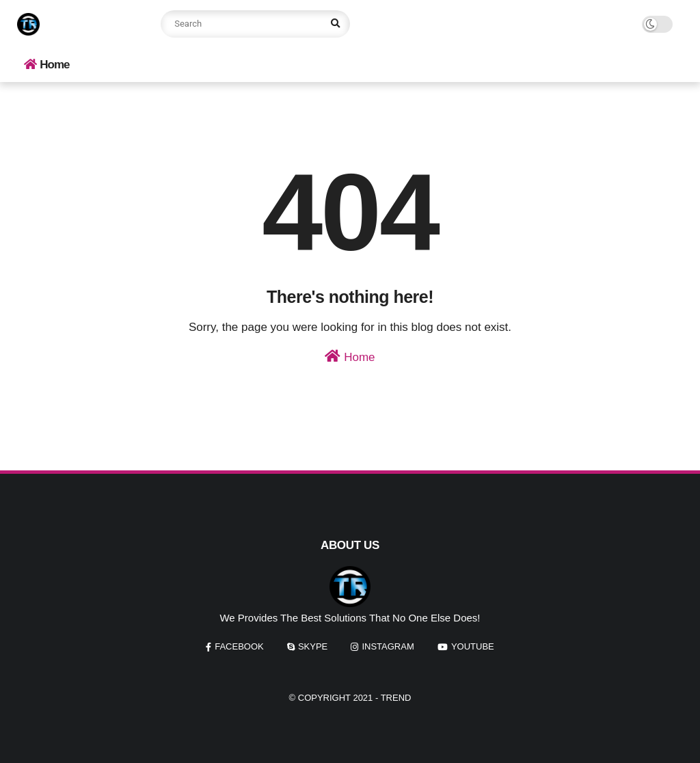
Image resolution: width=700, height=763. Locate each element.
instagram (388, 646)
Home (46, 65)
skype (313, 646)
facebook (239, 646)
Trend (396, 698)
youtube (473, 646)
